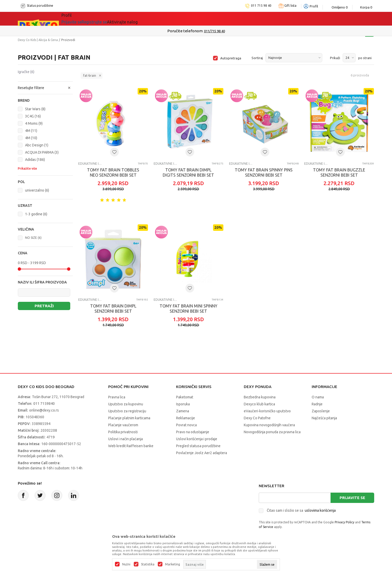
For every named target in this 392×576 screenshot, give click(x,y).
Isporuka (183, 404)
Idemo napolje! (149, 19)
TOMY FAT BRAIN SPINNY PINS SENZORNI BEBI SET (264, 172)
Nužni (126, 564)
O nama (318, 397)
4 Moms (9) (34, 123)
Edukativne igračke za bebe (91, 164)
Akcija (114, 19)
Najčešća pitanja (324, 418)
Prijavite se (352, 498)
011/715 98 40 (214, 31)
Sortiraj (257, 58)
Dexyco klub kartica (259, 404)
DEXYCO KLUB (192, 19)
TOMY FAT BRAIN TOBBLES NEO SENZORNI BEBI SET (113, 172)
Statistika (148, 564)
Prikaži (335, 58)
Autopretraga (231, 58)
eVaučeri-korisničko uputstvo (267, 411)
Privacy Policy (344, 522)
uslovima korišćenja (320, 510)
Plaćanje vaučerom (123, 425)
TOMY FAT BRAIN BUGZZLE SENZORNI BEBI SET (339, 172)
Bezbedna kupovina (260, 397)
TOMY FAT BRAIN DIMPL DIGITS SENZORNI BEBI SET (188, 172)
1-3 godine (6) (36, 214)
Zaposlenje (321, 411)
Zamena (183, 411)
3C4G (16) (33, 116)
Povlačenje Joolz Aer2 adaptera (202, 453)
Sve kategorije (83, 19)
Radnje (317, 404)
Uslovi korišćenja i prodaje (197, 439)
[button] (45, 88)
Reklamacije (186, 418)
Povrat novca (186, 425)
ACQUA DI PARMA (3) (42, 152)
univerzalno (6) (37, 190)
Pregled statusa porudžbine (198, 446)
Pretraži (44, 306)
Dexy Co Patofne (257, 418)
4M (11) (31, 131)
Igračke (26, 72)
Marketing (173, 564)
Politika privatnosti (123, 432)
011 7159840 (44, 404)
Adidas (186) (35, 160)
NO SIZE (33, 238)
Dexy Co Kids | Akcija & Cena (38, 40)
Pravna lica (117, 397)
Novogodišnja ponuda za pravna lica (272, 432)
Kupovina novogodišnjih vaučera (269, 425)
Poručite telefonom (185, 31)
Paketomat (185, 397)
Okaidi (226, 19)
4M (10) (31, 138)
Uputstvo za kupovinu (126, 404)
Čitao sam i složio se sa (301, 510)
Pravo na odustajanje (193, 432)
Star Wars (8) (35, 109)
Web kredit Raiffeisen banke (131, 446)
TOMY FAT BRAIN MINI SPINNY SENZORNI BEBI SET (189, 309)
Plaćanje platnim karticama (129, 418)
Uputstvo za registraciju (127, 411)
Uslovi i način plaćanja (126, 439)
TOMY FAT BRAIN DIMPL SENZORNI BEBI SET (113, 309)
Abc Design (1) (37, 145)
